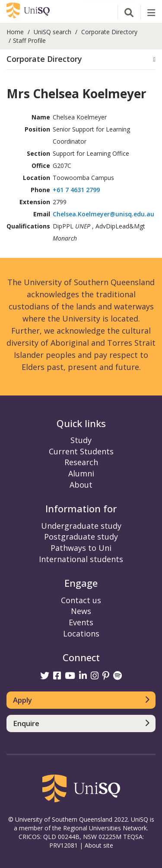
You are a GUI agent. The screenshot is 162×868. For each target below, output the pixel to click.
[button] (81, 59)
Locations (81, 633)
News (81, 611)
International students (81, 559)
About (81, 485)
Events (81, 622)
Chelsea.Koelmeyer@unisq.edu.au (103, 214)
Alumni (81, 473)
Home (15, 32)
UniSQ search (52, 32)
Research (81, 462)
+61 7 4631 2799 (76, 190)
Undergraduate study (81, 526)
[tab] (81, 59)
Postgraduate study (81, 537)
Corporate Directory (109, 32)
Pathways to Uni (81, 548)
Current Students (81, 451)
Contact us (81, 600)
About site (99, 845)
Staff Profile (29, 40)
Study (81, 440)
